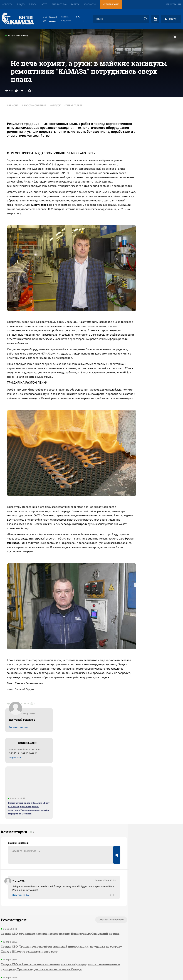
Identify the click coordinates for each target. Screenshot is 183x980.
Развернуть (92, 956)
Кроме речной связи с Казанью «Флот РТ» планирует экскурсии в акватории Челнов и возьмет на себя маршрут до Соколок (154, 202)
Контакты (90, 4)
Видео (21, 4)
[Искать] (145, 19)
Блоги (33, 4)
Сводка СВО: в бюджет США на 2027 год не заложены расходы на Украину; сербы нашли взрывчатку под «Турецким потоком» (47, 898)
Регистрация (173, 4)
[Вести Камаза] (18, 19)
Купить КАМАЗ (111, 4)
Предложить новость (148, 800)
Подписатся (140, 152)
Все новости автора (143, 121)
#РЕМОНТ (15, 118)
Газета (75, 4)
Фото (44, 4)
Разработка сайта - (169, 970)
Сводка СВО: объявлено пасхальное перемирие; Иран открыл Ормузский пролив (45, 839)
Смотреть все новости (87, 823)
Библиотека (59, 4)
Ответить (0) (20, 798)
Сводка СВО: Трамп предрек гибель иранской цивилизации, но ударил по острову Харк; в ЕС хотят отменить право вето (46, 857)
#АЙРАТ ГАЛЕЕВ (75, 118)
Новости (7, 4)
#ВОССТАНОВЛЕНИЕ (36, 118)
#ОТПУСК (57, 118)
